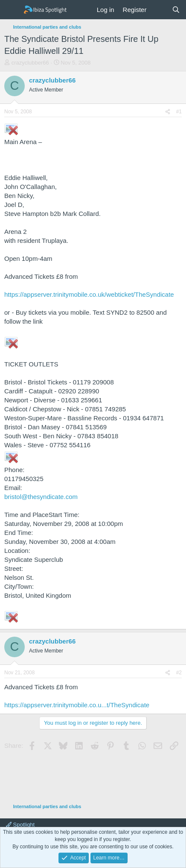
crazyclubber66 (30, 63)
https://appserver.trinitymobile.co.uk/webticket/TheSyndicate (89, 294)
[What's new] (159, 10)
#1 (179, 112)
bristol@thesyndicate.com (41, 497)
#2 (179, 673)
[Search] (176, 10)
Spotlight (20, 825)
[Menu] (12, 10)
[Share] (168, 112)
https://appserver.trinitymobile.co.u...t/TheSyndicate (77, 705)
